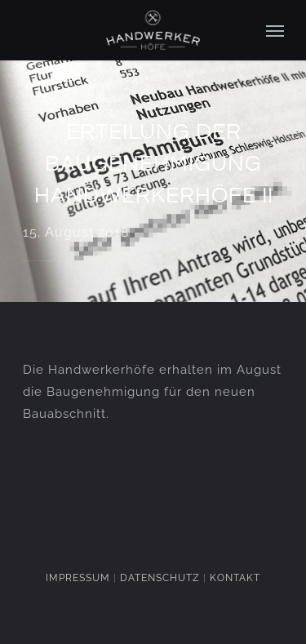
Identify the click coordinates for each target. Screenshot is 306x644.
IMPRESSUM (78, 578)
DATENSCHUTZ (160, 578)
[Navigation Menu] (275, 30)
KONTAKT (235, 578)
